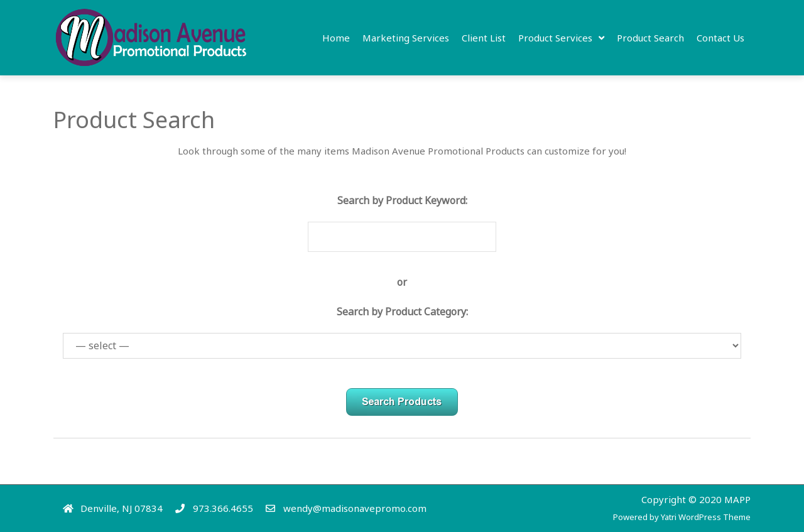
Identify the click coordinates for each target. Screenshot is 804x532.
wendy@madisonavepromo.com (355, 508)
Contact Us (720, 38)
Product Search (650, 38)
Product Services (555, 38)
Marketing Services (406, 38)
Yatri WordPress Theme (706, 517)
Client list (484, 38)
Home (336, 38)
